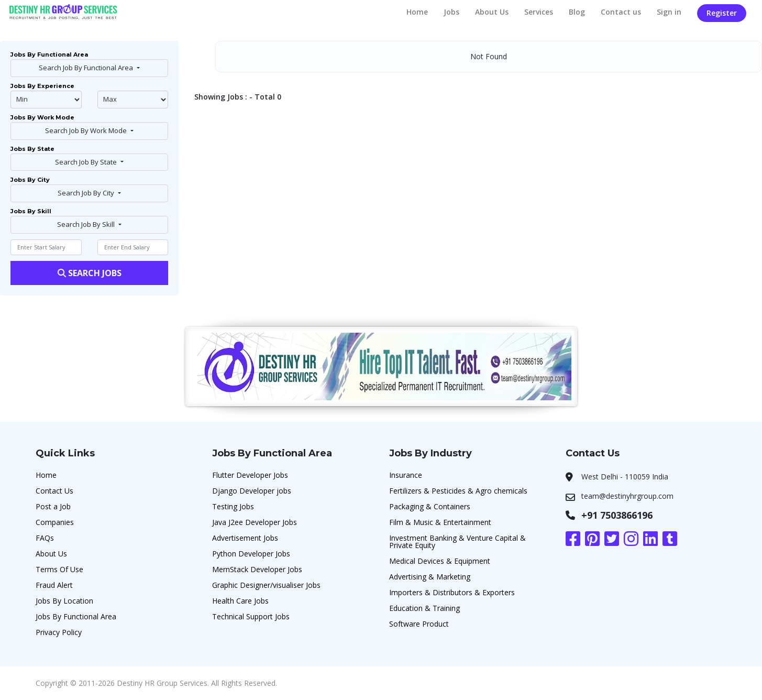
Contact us (621, 12)
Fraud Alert (54, 585)
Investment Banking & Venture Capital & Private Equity (457, 542)
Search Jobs (90, 273)
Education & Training (424, 608)
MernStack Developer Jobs (257, 569)
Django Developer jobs (252, 491)
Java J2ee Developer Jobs (255, 522)
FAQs (45, 538)
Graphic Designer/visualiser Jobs (266, 585)
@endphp (133, 100)
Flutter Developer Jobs (250, 475)
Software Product (419, 624)
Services (539, 12)
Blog (577, 12)
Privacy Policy (59, 632)
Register (722, 13)
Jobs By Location (64, 601)
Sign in (669, 12)
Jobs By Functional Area (76, 616)
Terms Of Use (59, 569)
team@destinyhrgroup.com (627, 496)
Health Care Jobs (240, 601)
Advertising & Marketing (430, 577)
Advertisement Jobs (245, 538)
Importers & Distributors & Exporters (452, 592)
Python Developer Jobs (251, 554)
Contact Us (54, 491)
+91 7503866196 (617, 515)
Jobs (451, 12)
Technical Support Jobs (251, 616)
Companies (55, 522)
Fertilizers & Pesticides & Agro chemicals (458, 491)
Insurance (406, 475)
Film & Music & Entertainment (440, 522)
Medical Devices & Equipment (440, 561)
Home (417, 12)
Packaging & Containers (430, 506)
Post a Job (53, 506)
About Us (492, 12)
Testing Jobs (233, 506)
